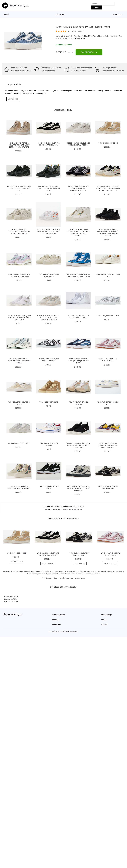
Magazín (56, 620)
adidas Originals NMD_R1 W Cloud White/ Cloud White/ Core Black (19, 318)
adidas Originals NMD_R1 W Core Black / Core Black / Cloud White (78, 445)
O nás (104, 620)
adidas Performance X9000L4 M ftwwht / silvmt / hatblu (19, 361)
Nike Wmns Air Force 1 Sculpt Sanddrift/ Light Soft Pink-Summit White (19, 145)
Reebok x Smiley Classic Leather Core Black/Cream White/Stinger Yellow (108, 188)
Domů (6, 14)
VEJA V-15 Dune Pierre (49, 402)
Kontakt (104, 625)
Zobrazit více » (80, 38)
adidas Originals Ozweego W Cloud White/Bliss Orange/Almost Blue (49, 318)
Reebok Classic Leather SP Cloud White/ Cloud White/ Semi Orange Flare (49, 231)
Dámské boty (118, 14)
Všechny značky (59, 615)
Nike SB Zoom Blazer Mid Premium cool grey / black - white (49, 188)
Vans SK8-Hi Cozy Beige (108, 143)
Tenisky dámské (77, 509)
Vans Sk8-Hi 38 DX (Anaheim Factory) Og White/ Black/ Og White (78, 488)
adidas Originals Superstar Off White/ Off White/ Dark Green (19, 231)
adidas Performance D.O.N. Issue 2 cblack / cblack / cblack (19, 188)
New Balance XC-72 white (19, 443)
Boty (60, 509)
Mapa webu (57, 625)
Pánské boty (61, 14)
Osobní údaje (106, 615)
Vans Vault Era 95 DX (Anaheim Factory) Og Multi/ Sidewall (108, 445)
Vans (120, 36)
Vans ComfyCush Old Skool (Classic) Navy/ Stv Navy (78, 361)
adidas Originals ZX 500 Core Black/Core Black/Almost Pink (78, 188)
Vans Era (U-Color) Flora (108, 316)
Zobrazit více (13, 99)
